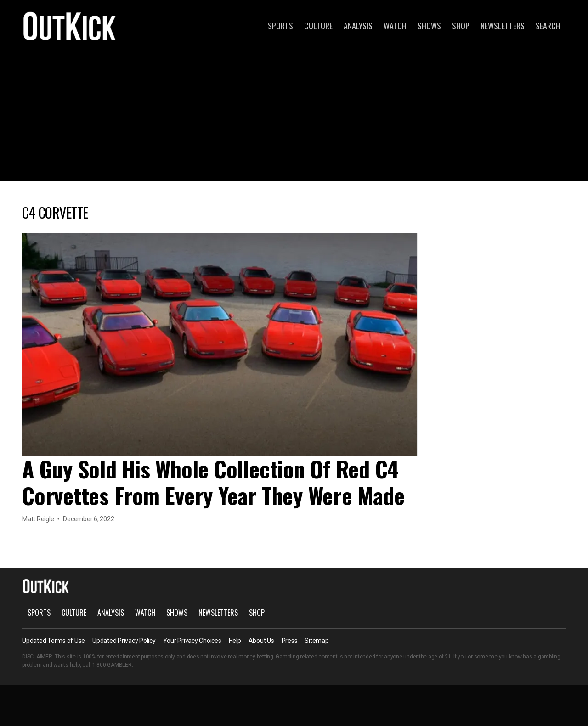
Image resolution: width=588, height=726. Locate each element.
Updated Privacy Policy (124, 641)
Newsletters (503, 26)
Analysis (358, 26)
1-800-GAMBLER (112, 665)
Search (548, 26)
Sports (280, 26)
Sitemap (317, 641)
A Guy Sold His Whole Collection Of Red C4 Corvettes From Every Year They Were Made (213, 482)
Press (290, 641)
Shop (461, 26)
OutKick (70, 26)
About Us (261, 641)
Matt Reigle (38, 519)
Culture (318, 26)
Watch (395, 26)
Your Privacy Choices (192, 641)
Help (235, 641)
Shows (429, 26)
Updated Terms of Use (54, 641)
